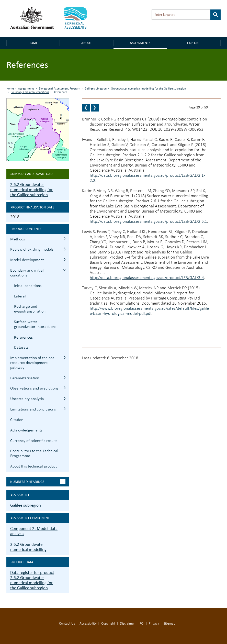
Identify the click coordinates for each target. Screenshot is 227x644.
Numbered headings (27, 482)
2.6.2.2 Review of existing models (65, 249)
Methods (18, 239)
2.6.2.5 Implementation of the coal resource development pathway (65, 357)
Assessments (140, 43)
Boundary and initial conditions (30, 92)
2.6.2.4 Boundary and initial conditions (65, 270)
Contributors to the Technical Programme (34, 454)
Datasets (21, 348)
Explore (194, 43)
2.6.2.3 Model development (65, 259)
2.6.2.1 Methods (65, 239)
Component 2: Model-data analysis (34, 531)
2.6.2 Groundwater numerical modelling (28, 547)
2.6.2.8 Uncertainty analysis (65, 398)
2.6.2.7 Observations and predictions (65, 388)
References (23, 337)
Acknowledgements (26, 430)
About (87, 43)
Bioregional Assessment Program (60, 89)
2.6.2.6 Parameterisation (65, 378)
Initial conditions (28, 286)
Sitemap (169, 624)
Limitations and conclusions (33, 409)
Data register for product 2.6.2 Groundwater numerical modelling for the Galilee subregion (32, 580)
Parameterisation (25, 378)
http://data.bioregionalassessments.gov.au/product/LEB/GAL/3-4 (147, 278)
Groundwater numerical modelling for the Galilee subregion (148, 89)
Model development (27, 260)
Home (33, 43)
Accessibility (88, 624)
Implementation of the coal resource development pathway (33, 363)
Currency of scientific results (34, 441)
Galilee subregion (96, 89)
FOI (142, 624)
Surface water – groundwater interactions (35, 324)
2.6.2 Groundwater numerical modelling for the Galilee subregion (31, 190)
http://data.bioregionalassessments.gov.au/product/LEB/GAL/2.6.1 (148, 222)
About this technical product (33, 467)
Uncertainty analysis (27, 399)
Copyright (108, 624)
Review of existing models (32, 250)
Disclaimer (127, 624)
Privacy (154, 624)
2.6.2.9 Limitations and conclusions (65, 409)
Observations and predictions (34, 388)
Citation (17, 420)
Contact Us (67, 624)
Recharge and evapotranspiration (30, 309)
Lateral (20, 296)
